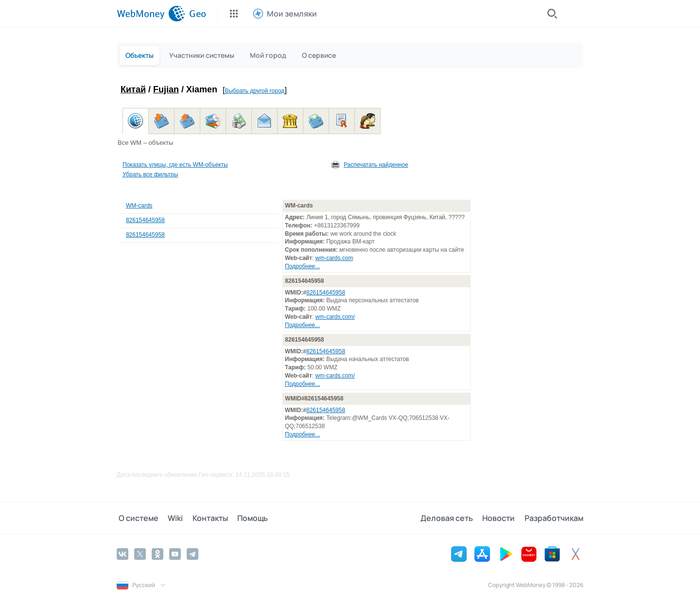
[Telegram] (192, 554)
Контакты (205, 518)
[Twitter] (140, 554)
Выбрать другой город (254, 91)
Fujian (166, 89)
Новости (500, 518)
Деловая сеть (450, 518)
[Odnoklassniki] (157, 554)
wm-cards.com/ (335, 317)
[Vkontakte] (122, 554)
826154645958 (145, 220)
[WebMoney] (151, 14)
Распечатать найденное (376, 165)
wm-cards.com (334, 258)
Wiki (172, 518)
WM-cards (139, 206)
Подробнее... (302, 266)
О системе (137, 518)
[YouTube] (175, 554)
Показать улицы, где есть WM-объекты (175, 165)
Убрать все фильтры (150, 174)
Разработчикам (554, 518)
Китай (133, 89)
